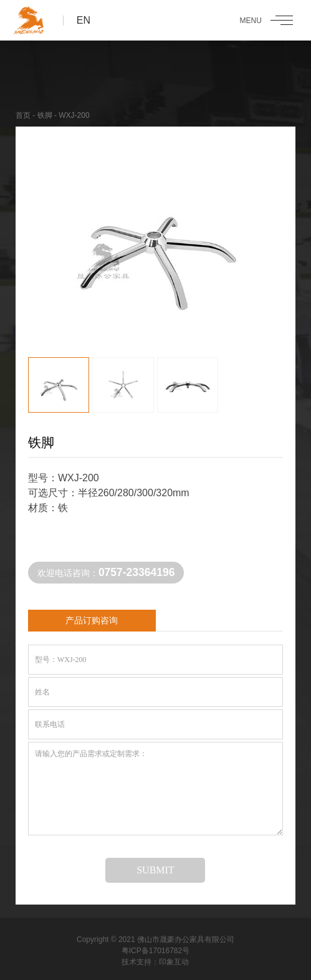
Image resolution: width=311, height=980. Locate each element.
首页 (23, 115)
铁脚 (45, 115)
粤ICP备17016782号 (155, 951)
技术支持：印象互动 (155, 962)
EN (84, 20)
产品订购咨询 (92, 620)
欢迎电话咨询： (106, 572)
